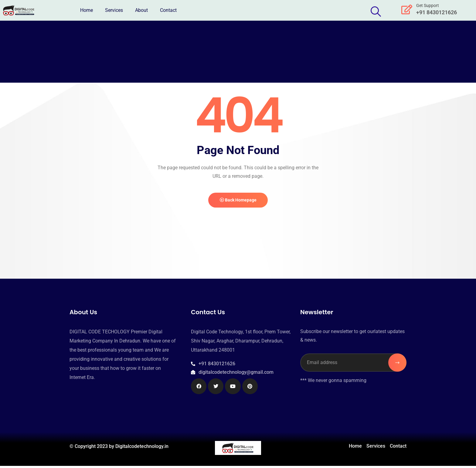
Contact (168, 10)
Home (87, 10)
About (141, 10)
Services (114, 10)
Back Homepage (238, 201)
